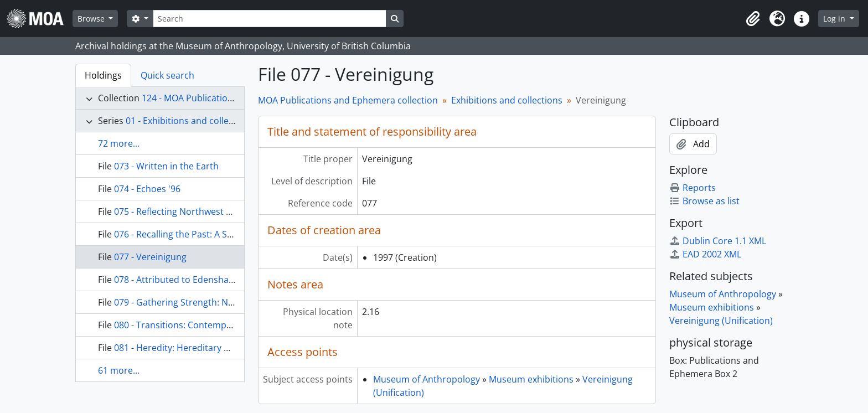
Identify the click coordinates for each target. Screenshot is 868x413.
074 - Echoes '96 (147, 189)
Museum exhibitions (531, 379)
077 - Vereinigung (150, 257)
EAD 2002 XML (705, 254)
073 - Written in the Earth (166, 166)
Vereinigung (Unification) (721, 321)
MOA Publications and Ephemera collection (348, 100)
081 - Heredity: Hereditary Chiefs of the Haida (208, 348)
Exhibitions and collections (507, 100)
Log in (835, 19)
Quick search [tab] (167, 75)
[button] (753, 19)
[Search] (270, 19)
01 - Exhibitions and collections (190, 121)
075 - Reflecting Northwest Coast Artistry (198, 211)
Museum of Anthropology (427, 379)
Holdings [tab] (103, 75)
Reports (693, 188)
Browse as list (704, 201)
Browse (92, 19)
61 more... (119, 370)
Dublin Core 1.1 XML (718, 241)
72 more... (119, 143)
